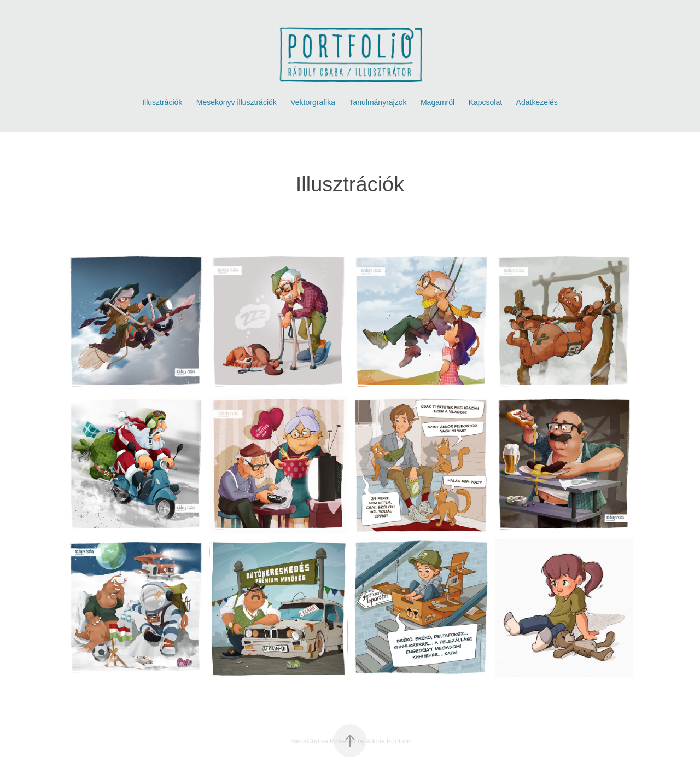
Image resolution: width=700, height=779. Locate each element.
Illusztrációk (162, 102)
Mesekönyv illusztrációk (237, 102)
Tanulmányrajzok (378, 102)
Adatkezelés (537, 102)
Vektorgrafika (313, 102)
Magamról (437, 102)
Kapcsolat (485, 102)
